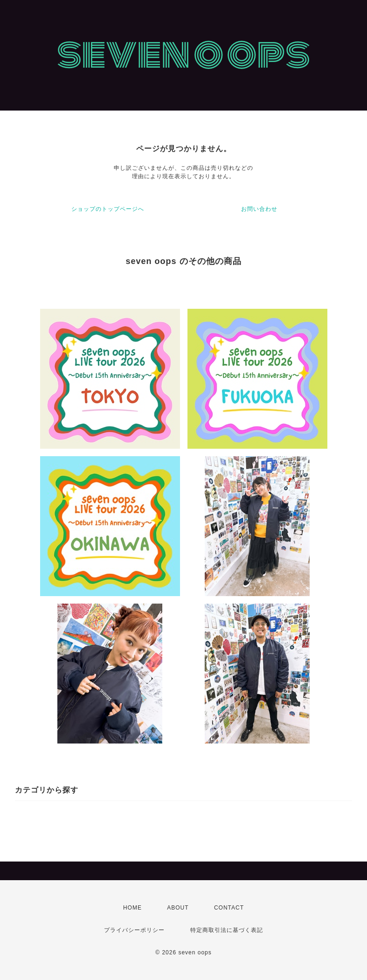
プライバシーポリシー (134, 930)
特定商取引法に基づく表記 (227, 930)
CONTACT (229, 908)
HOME (132, 908)
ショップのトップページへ (108, 209)
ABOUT (178, 908)
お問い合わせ (259, 209)
